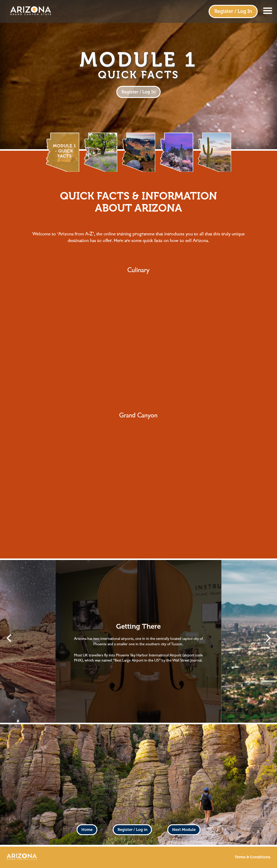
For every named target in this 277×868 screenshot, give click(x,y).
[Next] (267, 638)
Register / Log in (132, 830)
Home (87, 830)
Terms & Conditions (252, 857)
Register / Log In (233, 11)
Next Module (184, 830)
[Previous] (10, 638)
